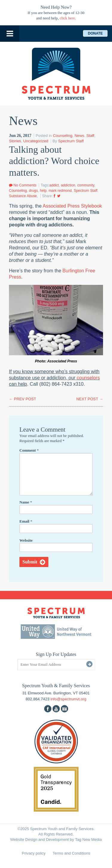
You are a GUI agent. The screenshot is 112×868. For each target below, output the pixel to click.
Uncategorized (36, 141)
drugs (33, 191)
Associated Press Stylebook (72, 206)
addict (54, 185)
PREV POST (23, 399)
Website (26, 540)
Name (26, 502)
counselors (88, 378)
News (79, 136)
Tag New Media (88, 840)
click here (67, 18)
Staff (90, 136)
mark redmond (60, 191)
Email (26, 521)
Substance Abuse (23, 196)
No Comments (23, 185)
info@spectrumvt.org (68, 699)
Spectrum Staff (71, 141)
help (43, 191)
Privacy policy (34, 853)
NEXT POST (90, 399)
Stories (15, 141)
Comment (29, 450)
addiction (68, 185)
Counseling (63, 136)
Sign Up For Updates (56, 654)
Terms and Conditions (71, 853)
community (86, 185)
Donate (95, 33)
